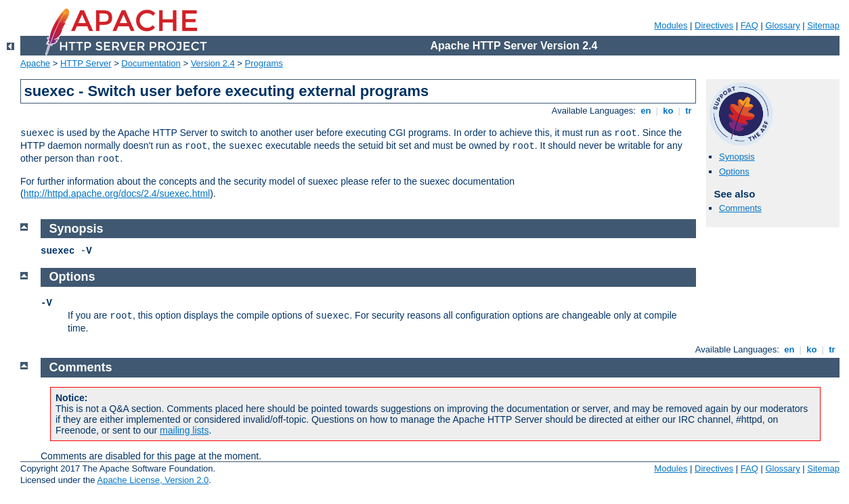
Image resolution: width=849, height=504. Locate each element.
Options (734, 171)
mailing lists (184, 430)
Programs (264, 63)
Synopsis (737, 157)
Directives (714, 25)
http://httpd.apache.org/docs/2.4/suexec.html (117, 193)
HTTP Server (86, 63)
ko (668, 111)
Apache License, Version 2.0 (153, 480)
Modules (671, 25)
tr (689, 111)
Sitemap (823, 25)
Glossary (782, 25)
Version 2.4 (213, 63)
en (646, 111)
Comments (740, 208)
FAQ (749, 25)
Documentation (151, 63)
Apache (35, 63)
